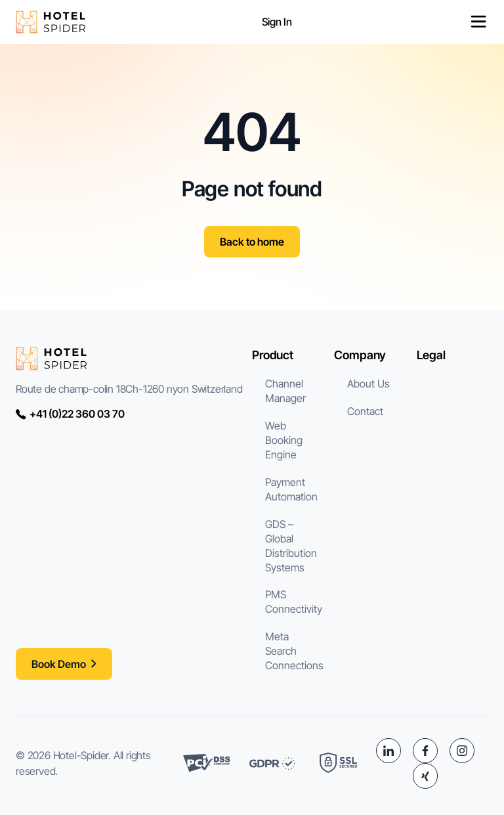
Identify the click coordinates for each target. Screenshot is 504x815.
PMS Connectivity (294, 602)
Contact (365, 411)
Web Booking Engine (284, 440)
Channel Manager (285, 391)
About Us (368, 384)
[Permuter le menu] (478, 22)
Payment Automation (291, 489)
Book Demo (59, 664)
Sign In (277, 22)
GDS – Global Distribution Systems (291, 546)
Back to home (252, 242)
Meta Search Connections (294, 651)
